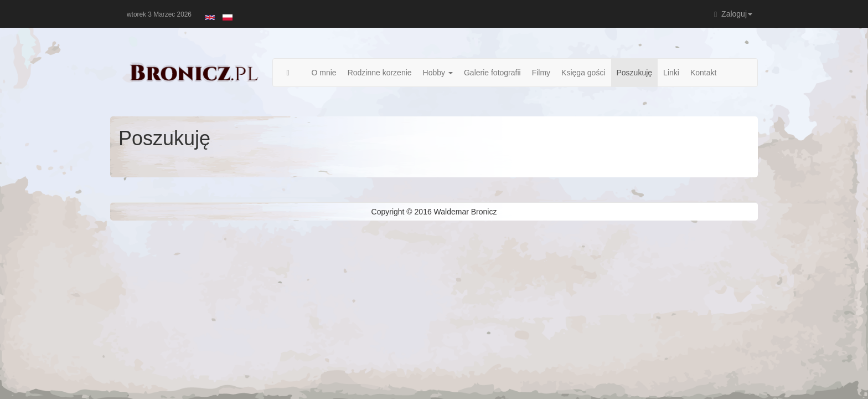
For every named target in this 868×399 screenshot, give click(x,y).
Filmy (541, 73)
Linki (671, 73)
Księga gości (583, 73)
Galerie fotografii (492, 73)
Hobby (438, 73)
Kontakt (703, 73)
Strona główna (294, 73)
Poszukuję (635, 73)
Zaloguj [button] (733, 14)
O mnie (324, 73)
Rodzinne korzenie (380, 73)
